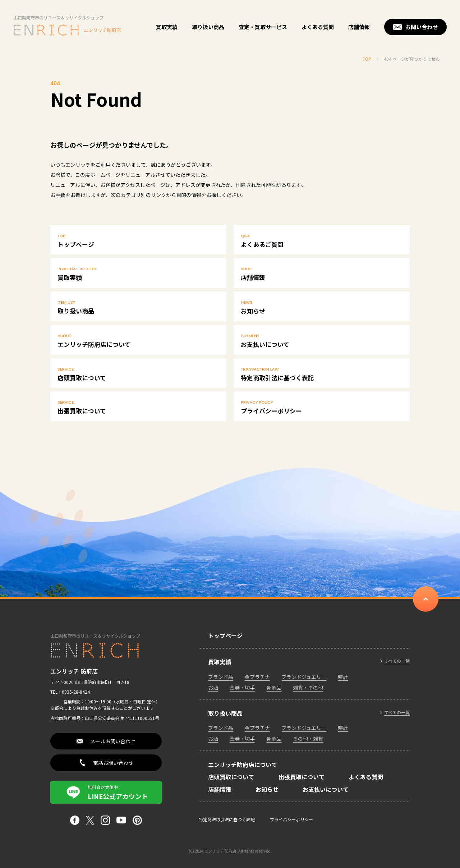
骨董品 (274, 688)
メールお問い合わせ (113, 741)
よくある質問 (318, 27)
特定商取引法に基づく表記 (322, 374)
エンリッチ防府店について (138, 340)
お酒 (213, 688)
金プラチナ (257, 677)
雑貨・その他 (308, 688)
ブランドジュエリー (304, 677)
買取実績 (167, 27)
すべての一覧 (397, 661)
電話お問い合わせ (113, 763)
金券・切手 (242, 688)
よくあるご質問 (322, 240)
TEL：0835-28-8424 (70, 692)
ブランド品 (221, 677)
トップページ (138, 240)
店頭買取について (138, 374)
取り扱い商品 (208, 27)
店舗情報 (359, 27)
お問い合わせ (422, 27)
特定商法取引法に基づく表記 (227, 819)
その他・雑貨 (308, 739)
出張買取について (138, 407)
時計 (343, 677)
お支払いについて (322, 340)
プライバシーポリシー (322, 407)
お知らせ (322, 307)
